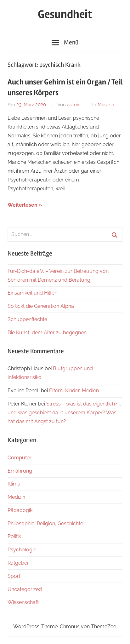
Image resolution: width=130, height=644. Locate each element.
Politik (14, 536)
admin (74, 105)
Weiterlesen (23, 205)
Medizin (106, 105)
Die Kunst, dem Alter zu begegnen (47, 333)
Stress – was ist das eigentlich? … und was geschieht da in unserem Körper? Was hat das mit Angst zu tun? (64, 413)
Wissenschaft (23, 602)
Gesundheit (65, 14)
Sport (14, 576)
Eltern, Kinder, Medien (74, 391)
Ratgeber (18, 563)
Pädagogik (20, 510)
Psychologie (22, 550)
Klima (14, 484)
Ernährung (20, 471)
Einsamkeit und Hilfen (32, 293)
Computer (20, 458)
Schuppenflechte (27, 319)
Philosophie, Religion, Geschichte (45, 523)
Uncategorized (25, 589)
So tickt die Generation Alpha (41, 306)
